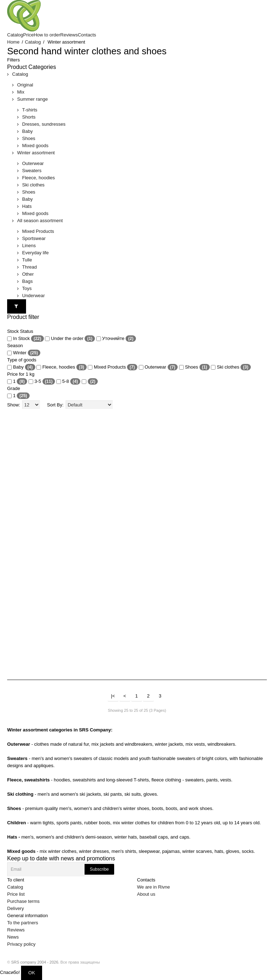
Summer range (32, 99)
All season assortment (40, 221)
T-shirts (30, 110)
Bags (27, 281)
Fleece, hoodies (39, 178)
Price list (16, 894)
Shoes (29, 138)
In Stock (26, 339)
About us (146, 894)
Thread (29, 267)
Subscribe (99, 869)
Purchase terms (23, 901)
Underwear (34, 296)
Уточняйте (116, 339)
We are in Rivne (153, 887)
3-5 (42, 381)
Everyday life (35, 253)
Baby (27, 131)
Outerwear (33, 163)
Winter (24, 353)
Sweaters (32, 171)
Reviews (16, 930)
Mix (21, 92)
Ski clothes (33, 185)
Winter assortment (36, 153)
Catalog (33, 42)
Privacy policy (21, 944)
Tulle (27, 260)
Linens (29, 246)
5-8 (68, 381)
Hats (27, 206)
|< (113, 696)
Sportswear (34, 238)
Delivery (16, 908)
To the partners (23, 923)
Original (25, 85)
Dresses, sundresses (44, 124)
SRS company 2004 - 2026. (35, 962)
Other (28, 274)
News (13, 937)
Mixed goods (35, 146)
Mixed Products (38, 231)
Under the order (70, 339)
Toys (27, 288)
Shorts (29, 117)
